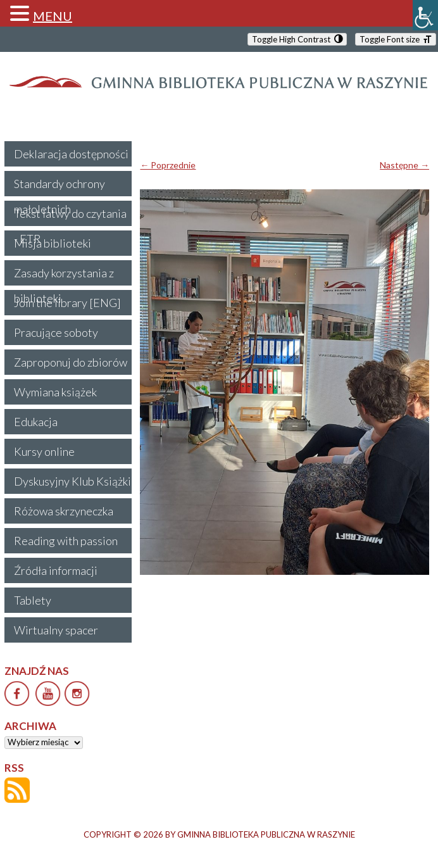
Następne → (404, 165)
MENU (53, 16)
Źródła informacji (56, 570)
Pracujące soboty (56, 332)
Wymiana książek (55, 392)
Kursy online (44, 451)
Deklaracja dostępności (71, 154)
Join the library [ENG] (67, 303)
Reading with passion (66, 541)
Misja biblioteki (53, 243)
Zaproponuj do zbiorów (71, 362)
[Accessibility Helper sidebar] (425, 15)
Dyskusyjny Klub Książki (72, 481)
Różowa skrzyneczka (64, 511)
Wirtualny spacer (56, 630)
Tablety (33, 600)
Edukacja (36, 422)
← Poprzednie (168, 165)
